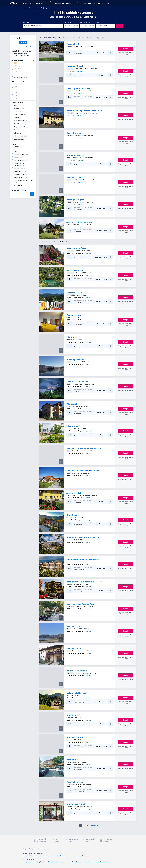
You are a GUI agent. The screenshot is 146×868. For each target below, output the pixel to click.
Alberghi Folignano (48, 856)
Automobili (70, 3)
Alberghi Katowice (28, 862)
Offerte (79, 3)
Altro (107, 3)
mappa (81, 49)
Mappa (23, 42)
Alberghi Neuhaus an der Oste (32, 856)
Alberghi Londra (40, 862)
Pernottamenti (58, 3)
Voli (31, 3)
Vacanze (48, 3)
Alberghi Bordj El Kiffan (75, 862)
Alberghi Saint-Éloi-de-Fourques (57, 862)
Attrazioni (87, 3)
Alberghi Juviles (74, 856)
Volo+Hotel (24, 3)
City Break (39, 3)
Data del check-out (85, 23)
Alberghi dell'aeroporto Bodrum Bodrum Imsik (98, 862)
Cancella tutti (30, 46)
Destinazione (27, 23)
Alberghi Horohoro (62, 856)
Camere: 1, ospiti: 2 (103, 26)
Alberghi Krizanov (86, 856)
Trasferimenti (98, 3)
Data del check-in (69, 23)
